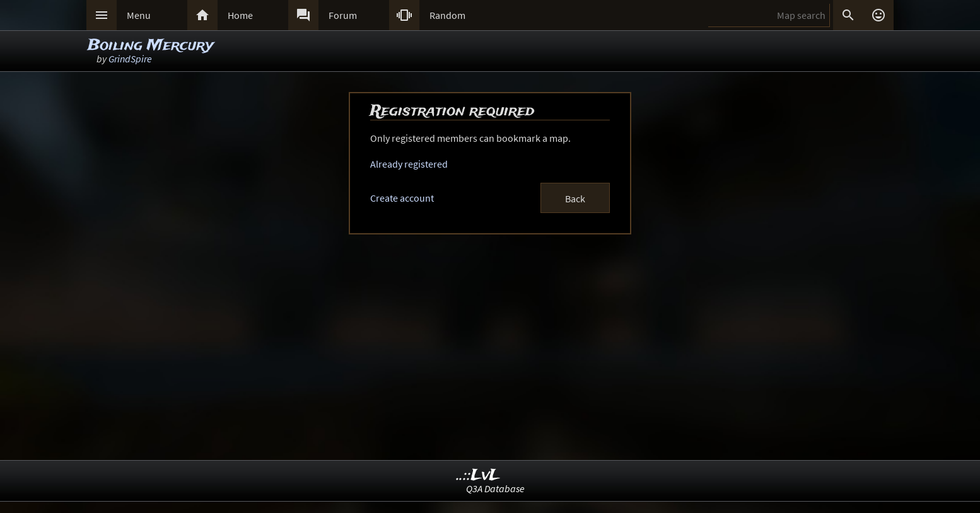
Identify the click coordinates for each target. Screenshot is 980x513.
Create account (402, 198)
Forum (343, 15)
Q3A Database (495, 488)
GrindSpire (130, 59)
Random (447, 15)
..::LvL (478, 476)
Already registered (409, 164)
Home (240, 15)
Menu (139, 15)
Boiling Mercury (151, 46)
